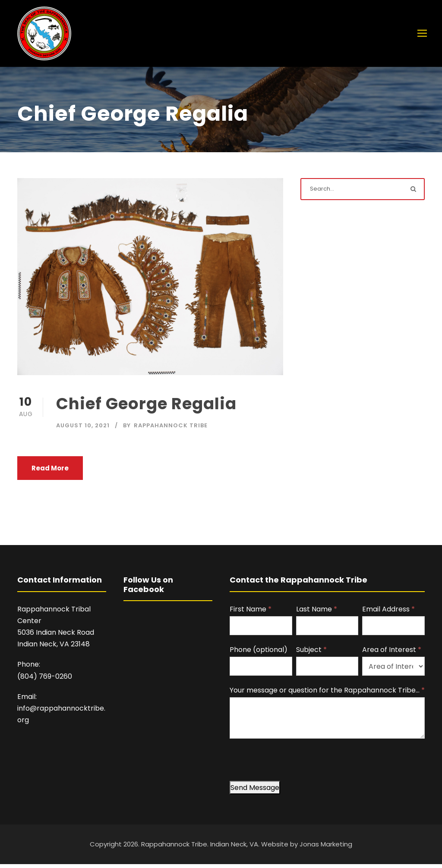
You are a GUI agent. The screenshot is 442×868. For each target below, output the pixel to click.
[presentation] (295, 768)
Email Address (388, 613)
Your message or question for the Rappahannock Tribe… (327, 694)
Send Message (255, 792)
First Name (251, 613)
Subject (311, 654)
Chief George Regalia (146, 408)
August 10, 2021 (83, 430)
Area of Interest (392, 654)
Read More (50, 472)
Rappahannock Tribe (171, 430)
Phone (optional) (259, 654)
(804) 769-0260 (45, 681)
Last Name (317, 613)
